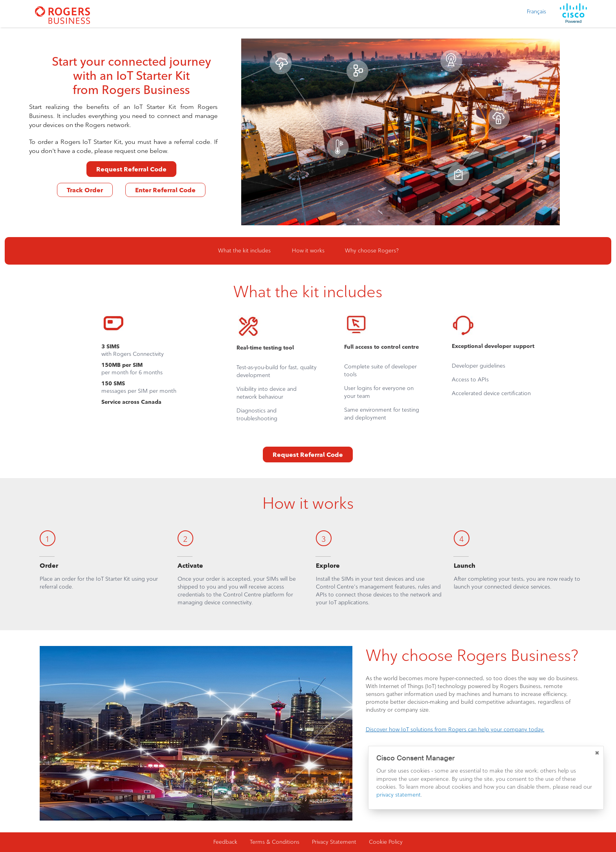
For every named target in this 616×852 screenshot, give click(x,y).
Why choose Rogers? (372, 251)
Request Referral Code (131, 169)
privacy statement (399, 795)
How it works (308, 251)
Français (536, 12)
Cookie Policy (386, 842)
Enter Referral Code (165, 190)
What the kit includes (244, 251)
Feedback (225, 842)
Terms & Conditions (275, 842)
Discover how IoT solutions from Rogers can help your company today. (455, 730)
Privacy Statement (334, 842)
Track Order (85, 190)
